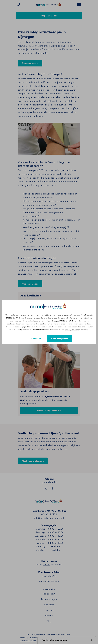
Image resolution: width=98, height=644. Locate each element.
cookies (10, 321)
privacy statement (72, 330)
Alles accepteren (60, 339)
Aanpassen (35, 339)
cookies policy (72, 324)
